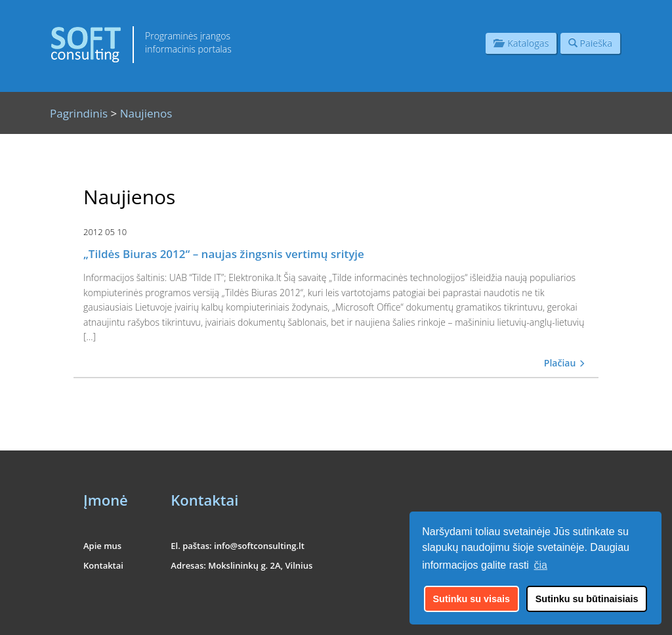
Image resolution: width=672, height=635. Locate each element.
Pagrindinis (79, 113)
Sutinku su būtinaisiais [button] (587, 599)
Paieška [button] (590, 43)
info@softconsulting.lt (259, 546)
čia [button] (541, 565)
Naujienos (146, 113)
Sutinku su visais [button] (472, 599)
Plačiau (565, 363)
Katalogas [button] (521, 43)
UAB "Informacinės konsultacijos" (535, 617)
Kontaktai (103, 565)
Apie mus (102, 546)
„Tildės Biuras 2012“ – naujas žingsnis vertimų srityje (224, 254)
